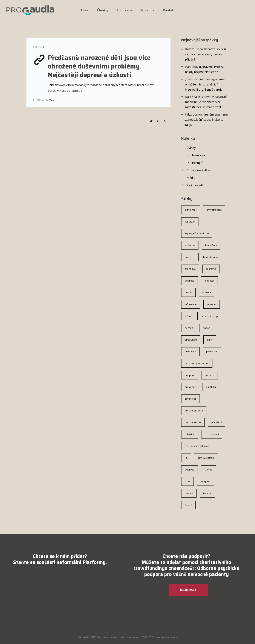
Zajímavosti (195, 185)
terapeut (205, 481)
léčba (188, 316)
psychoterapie (193, 422)
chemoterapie (210, 257)
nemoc (189, 328)
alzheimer (191, 210)
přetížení (217, 422)
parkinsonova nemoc (197, 363)
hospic (188, 292)
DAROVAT (189, 590)
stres (187, 481)
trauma (207, 493)
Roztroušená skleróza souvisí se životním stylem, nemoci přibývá (205, 54)
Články (102, 10)
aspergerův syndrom (197, 233)
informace (191, 304)
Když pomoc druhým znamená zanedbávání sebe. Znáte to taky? (206, 120)
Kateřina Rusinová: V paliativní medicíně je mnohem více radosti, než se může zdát (206, 102)
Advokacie (124, 10)
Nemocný (199, 155)
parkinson (212, 351)
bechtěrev (211, 245)
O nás (84, 10)
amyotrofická (214, 210)
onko (210, 340)
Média (50, 100)
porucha (210, 375)
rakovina (190, 434)
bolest (188, 257)
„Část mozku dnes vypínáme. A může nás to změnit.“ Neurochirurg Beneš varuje (205, 84)
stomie (208, 470)
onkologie (190, 351)
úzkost (188, 505)
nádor (206, 328)
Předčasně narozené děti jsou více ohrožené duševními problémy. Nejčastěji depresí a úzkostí (99, 66)
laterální (212, 304)
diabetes (209, 281)
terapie (189, 493)
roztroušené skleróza (197, 446)
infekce (207, 292)
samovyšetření (206, 458)
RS (186, 458)
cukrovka (211, 269)
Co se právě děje (198, 170)
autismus (190, 245)
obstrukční (191, 340)
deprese (190, 281)
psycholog (190, 399)
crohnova (190, 269)
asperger (190, 222)
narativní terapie (210, 316)
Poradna (148, 10)
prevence (190, 387)
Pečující (197, 163)
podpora (190, 375)
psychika (211, 387)
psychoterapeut (194, 410)
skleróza (190, 470)
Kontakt (169, 10)
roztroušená (212, 434)
